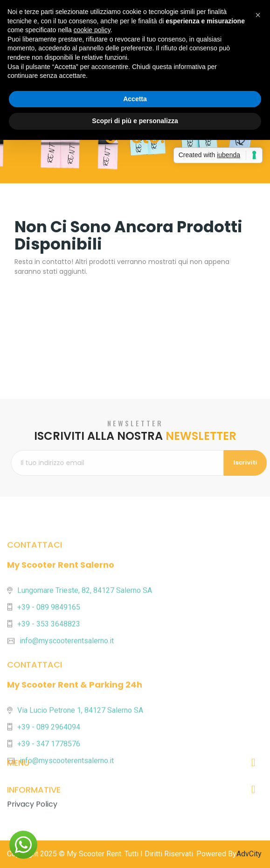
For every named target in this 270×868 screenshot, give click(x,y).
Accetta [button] (135, 99)
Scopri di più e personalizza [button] (135, 121)
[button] (23, 845)
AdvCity (249, 854)
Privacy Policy (32, 823)
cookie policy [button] (92, 30)
